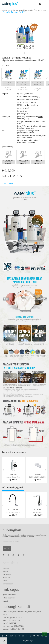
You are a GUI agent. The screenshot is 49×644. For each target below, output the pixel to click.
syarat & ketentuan (10, 595)
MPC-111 (13, 477)
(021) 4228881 (19, 626)
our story (6, 568)
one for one (7, 574)
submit (7, 549)
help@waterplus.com (15, 617)
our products (12, 10)
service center (8, 584)
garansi (5, 601)
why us (5, 571)
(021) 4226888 (14, 620)
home (4, 10)
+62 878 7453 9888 (17, 629)
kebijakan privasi (9, 598)
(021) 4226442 (11, 623)
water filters (23, 10)
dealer (5, 581)
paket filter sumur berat (38, 10)
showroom (6, 578)
